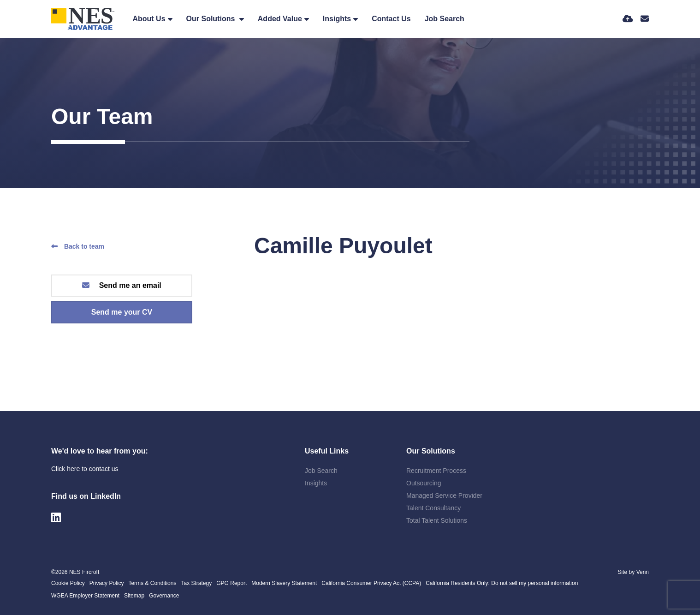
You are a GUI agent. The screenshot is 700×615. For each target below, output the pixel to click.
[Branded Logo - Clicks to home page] (83, 19)
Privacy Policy (107, 583)
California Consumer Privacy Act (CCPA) (371, 583)
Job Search (445, 19)
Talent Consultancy (433, 508)
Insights (337, 19)
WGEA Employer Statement (85, 596)
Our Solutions (212, 19)
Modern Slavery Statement (284, 583)
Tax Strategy (196, 583)
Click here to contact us (85, 469)
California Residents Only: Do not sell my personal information (502, 583)
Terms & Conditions (152, 583)
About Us (149, 19)
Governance (164, 596)
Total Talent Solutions (437, 520)
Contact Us (391, 19)
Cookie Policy (68, 583)
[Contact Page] (645, 19)
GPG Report (231, 583)
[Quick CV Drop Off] (628, 19)
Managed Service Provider (444, 496)
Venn (643, 572)
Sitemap (134, 596)
